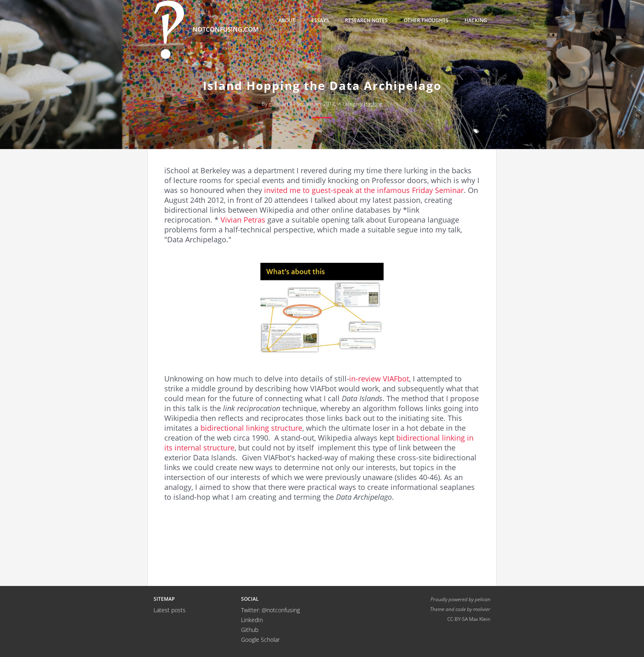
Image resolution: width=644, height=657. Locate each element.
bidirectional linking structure (251, 428)
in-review (365, 379)
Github (250, 630)
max (274, 104)
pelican (483, 599)
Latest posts (170, 610)
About (287, 20)
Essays (320, 20)
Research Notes (366, 20)
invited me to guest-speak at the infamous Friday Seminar (364, 190)
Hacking (476, 20)
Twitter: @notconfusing (270, 610)
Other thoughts (426, 20)
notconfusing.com (206, 30)
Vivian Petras (243, 220)
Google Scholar (260, 640)
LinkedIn (252, 620)
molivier (482, 609)
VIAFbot (396, 379)
